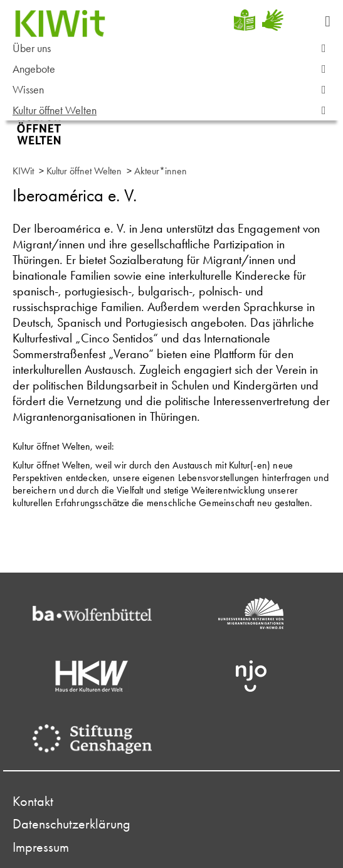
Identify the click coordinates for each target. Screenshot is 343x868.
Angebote (175, 69)
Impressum (41, 847)
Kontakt (33, 802)
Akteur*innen (161, 171)
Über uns (175, 49)
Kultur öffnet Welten (175, 111)
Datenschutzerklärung (71, 824)
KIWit (23, 171)
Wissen (175, 90)
